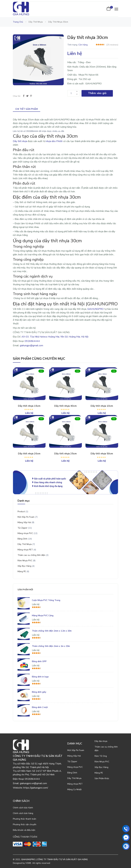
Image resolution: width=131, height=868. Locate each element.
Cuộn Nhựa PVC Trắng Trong (46, 600)
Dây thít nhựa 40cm (65, 406)
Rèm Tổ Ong (101, 756)
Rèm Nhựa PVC (25, 561)
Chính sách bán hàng (23, 813)
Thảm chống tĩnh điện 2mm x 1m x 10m (51, 646)
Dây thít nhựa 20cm (29, 454)
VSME (28, 863)
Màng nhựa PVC (25, 533)
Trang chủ (18, 22)
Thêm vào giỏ (97, 93)
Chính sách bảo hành (23, 808)
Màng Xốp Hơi (24, 522)
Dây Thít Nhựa (25, 544)
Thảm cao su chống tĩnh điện (31, 555)
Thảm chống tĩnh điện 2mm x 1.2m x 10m (52, 631)
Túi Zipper (22, 528)
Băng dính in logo (40, 677)
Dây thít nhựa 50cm (102, 454)
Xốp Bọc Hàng (24, 566)
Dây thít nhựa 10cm (102, 406)
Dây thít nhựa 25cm (65, 454)
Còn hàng (83, 45)
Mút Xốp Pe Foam (26, 517)
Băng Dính (22, 539)
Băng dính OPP (39, 661)
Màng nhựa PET (25, 550)
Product (21, 512)
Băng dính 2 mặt (40, 707)
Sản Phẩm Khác (102, 778)
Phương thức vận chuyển (25, 824)
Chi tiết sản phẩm (27, 109)
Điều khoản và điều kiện (24, 830)
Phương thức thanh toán (25, 819)
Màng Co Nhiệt (74, 789)
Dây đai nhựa (101, 741)
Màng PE (22, 571)
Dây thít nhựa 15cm (29, 406)
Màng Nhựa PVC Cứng (43, 616)
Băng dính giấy (39, 692)
